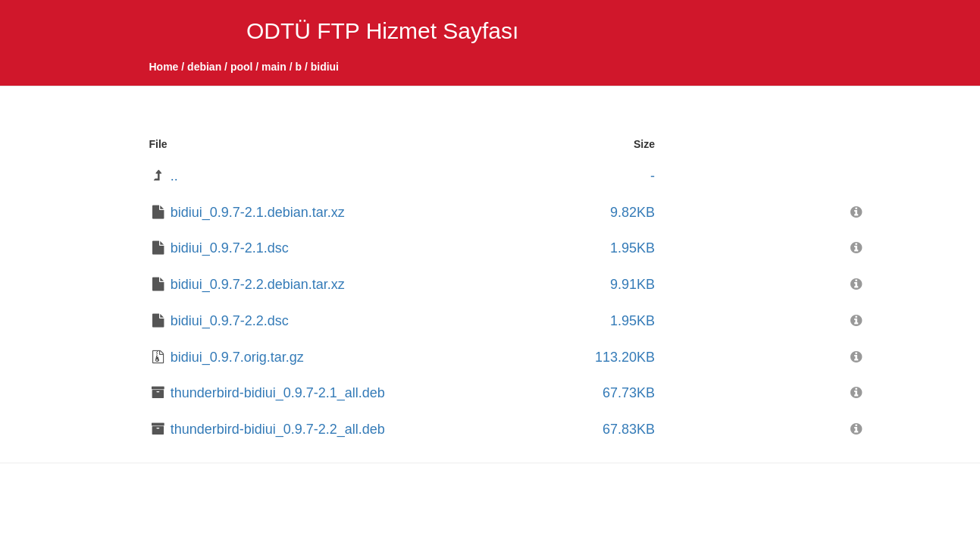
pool (242, 67)
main (274, 67)
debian (204, 67)
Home (164, 67)
